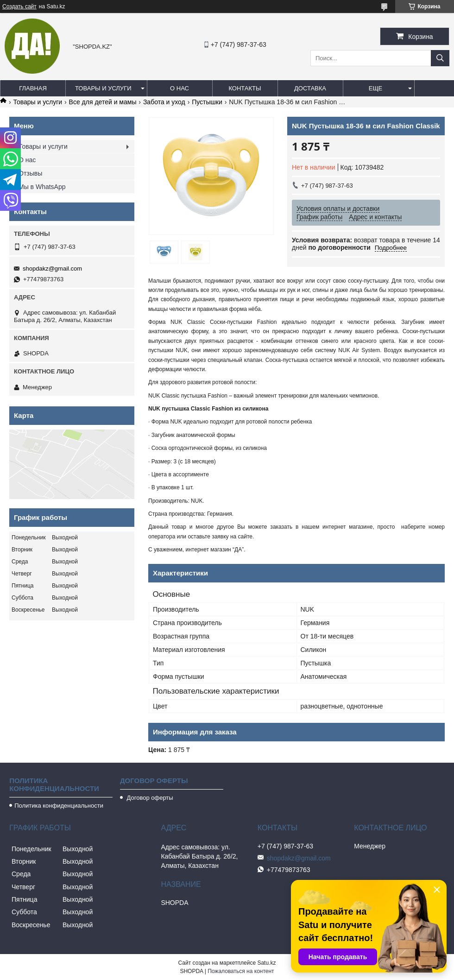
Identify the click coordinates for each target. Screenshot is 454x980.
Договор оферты (149, 798)
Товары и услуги (103, 88)
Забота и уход (164, 102)
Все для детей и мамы (103, 102)
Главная (33, 88)
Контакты (245, 88)
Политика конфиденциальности (59, 806)
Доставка (310, 88)
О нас (180, 88)
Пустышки (207, 102)
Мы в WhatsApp (42, 187)
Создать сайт (19, 6)
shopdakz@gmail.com (52, 269)
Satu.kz (266, 963)
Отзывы (30, 173)
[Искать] (440, 58)
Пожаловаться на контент (241, 971)
